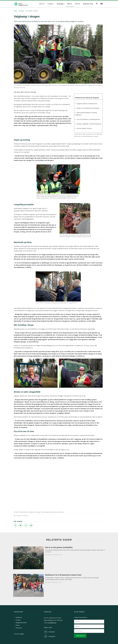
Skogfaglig (60, 4)
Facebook (52, 632)
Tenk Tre (78, 4)
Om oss (42, 4)
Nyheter (70, 4)
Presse (18, 625)
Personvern (19, 628)
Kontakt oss (19, 617)
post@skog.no (52, 623)
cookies (22, 634)
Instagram (52, 636)
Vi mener (50, 4)
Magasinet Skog (88, 4)
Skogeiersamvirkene (21, 623)
